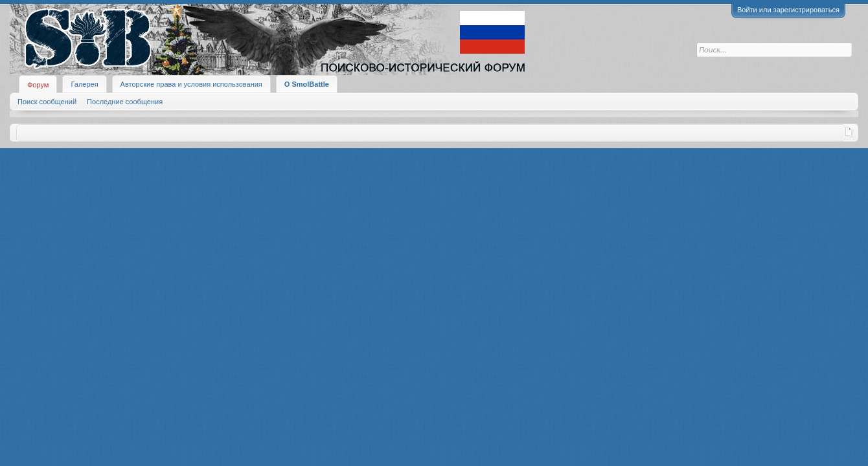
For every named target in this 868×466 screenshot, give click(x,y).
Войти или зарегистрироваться (788, 10)
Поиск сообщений (47, 102)
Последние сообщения (125, 102)
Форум (38, 85)
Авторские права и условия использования (191, 84)
